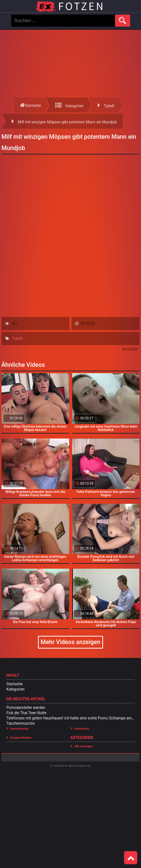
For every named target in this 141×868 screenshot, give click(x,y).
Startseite (14, 684)
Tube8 (17, 339)
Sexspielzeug (19, 729)
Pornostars (82, 729)
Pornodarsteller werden (26, 708)
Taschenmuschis (20, 723)
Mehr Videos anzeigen (70, 642)
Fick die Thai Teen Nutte (27, 713)
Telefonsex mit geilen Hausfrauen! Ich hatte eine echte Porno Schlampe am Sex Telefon (70, 718)
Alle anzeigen (84, 746)
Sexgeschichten (21, 738)
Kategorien (15, 689)
